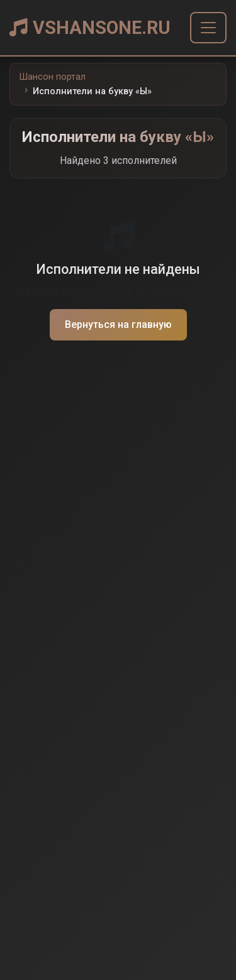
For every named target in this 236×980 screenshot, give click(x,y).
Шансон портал (53, 77)
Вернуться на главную (118, 324)
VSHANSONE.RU (90, 28)
